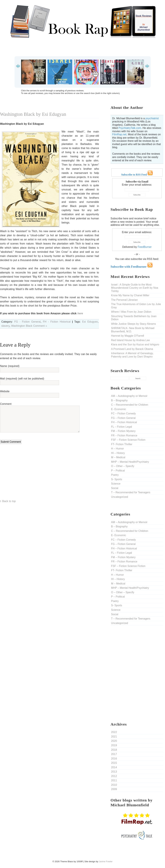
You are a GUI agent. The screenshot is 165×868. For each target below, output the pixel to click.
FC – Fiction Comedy (123, 413)
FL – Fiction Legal (122, 427)
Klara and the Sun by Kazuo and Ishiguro (135, 345)
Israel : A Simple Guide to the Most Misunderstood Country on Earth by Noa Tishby (135, 288)
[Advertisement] (82, 47)
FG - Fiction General (28, 322)
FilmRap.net (119, 134)
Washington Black (22, 326)
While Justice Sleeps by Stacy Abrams (133, 324)
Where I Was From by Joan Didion (131, 312)
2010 (114, 785)
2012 (114, 776)
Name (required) (10, 366)
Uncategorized (120, 497)
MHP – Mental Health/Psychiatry (130, 462)
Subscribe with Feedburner (132, 267)
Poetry (115, 475)
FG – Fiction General (123, 418)
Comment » (40, 326)
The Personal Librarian (124, 300)
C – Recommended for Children (130, 405)
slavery (5, 326)
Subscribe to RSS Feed (137, 175)
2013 (114, 772)
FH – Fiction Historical (124, 422)
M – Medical (118, 457)
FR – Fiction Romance (124, 435)
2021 (114, 737)
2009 (114, 789)
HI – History (118, 453)
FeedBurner (145, 247)
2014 (114, 767)
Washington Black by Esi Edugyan (33, 114)
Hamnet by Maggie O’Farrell (128, 336)
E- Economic (119, 409)
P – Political (118, 471)
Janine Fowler (106, 861)
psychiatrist (152, 118)
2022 (114, 732)
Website (5, 391)
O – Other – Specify (123, 466)
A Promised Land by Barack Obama (132, 349)
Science (116, 484)
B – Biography (119, 400)
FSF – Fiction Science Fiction (128, 440)
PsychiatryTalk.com (130, 128)
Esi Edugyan (90, 322)
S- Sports (117, 479)
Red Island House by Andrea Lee (130, 340)
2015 (114, 763)
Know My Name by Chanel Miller (130, 295)
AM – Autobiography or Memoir (129, 396)
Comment (6, 404)
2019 (114, 745)
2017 (114, 754)
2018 (114, 750)
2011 (114, 780)
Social (115, 488)
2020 (114, 741)
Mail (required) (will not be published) (22, 379)
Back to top (9, 501)
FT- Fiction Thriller (122, 444)
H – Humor (117, 449)
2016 (114, 759)
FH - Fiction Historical (57, 322)
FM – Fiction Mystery (123, 431)
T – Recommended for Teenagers (131, 492)
